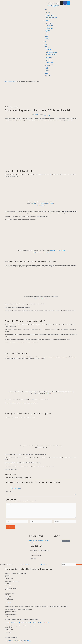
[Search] (79, 565)
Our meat (47, 20)
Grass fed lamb (49, 24)
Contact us (47, 38)
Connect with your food (51, 19)
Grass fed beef (49, 22)
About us (48, 12)
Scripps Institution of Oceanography (41, 252)
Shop (47, 32)
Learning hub (47, 40)
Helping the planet (50, 16)
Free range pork (49, 27)
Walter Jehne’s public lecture (42, 298)
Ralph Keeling (44, 204)
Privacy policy (44, 565)
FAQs (47, 33)
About (46, 11)
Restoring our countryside (52, 17)
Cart (46, 41)
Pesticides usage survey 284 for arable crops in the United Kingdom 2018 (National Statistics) (28, 623)
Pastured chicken (50, 25)
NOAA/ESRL (35, 204)
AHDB (9, 603)
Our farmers (49, 14)
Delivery (48, 35)
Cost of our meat (50, 29)
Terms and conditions (25, 565)
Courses (46, 37)
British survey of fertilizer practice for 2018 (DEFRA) (19, 641)
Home (46, 9)
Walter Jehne (48, 393)
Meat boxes (47, 30)
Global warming (47, 115)
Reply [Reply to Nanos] (75, 495)
